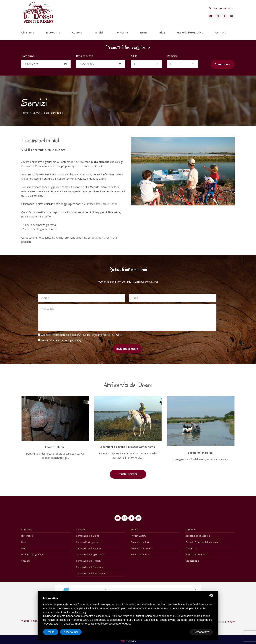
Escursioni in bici (140, 542)
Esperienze (192, 561)
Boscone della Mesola (198, 536)
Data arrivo (28, 56)
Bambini (172, 56)
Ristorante (53, 33)
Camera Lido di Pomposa (90, 567)
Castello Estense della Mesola (202, 542)
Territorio (122, 33)
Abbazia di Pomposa (197, 554)
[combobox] (146, 64)
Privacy (231, 622)
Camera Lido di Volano (88, 548)
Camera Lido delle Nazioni (90, 573)
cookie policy (79, 612)
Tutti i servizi (128, 474)
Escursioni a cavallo (142, 548)
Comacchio (191, 548)
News (144, 33)
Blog (162, 33)
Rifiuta (182, 632)
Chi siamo (28, 33)
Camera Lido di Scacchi (89, 561)
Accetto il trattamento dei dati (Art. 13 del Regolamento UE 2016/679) (82, 335)
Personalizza (55, 632)
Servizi (99, 33)
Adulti (134, 56)
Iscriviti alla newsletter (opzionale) (61, 340)
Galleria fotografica (190, 33)
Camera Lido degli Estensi (90, 554)
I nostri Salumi (138, 536)
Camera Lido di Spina (88, 536)
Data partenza (85, 56)
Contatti (221, 33)
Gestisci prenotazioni (221, 8)
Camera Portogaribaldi (89, 542)
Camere (77, 33)
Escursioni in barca (141, 554)
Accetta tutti (202, 632)
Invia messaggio (127, 349)
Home (25, 113)
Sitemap (220, 622)
